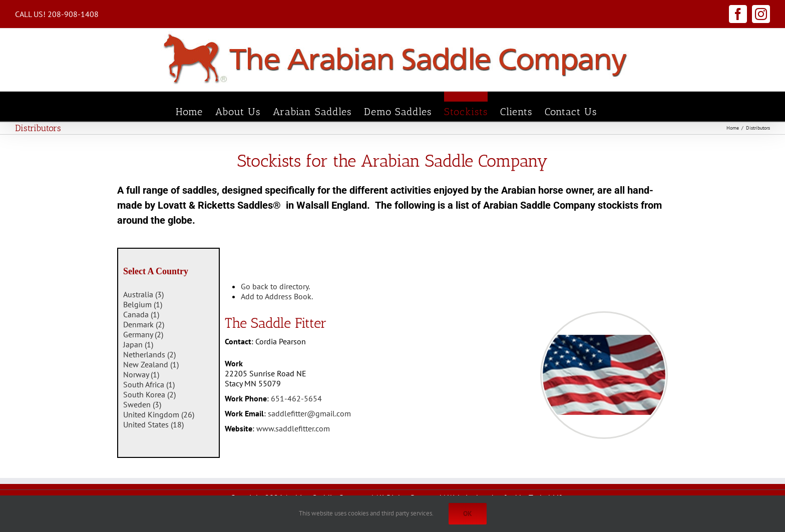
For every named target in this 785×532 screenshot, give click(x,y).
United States (153, 424)
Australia (143, 294)
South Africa (149, 384)
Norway (141, 374)
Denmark (144, 324)
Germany (143, 334)
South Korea (149, 394)
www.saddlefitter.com (293, 428)
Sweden (142, 404)
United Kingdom (159, 414)
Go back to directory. (275, 286)
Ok (468, 513)
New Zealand (151, 364)
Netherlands (149, 354)
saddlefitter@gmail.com (309, 413)
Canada (141, 314)
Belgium (143, 304)
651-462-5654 (296, 398)
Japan (138, 344)
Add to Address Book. (277, 296)
